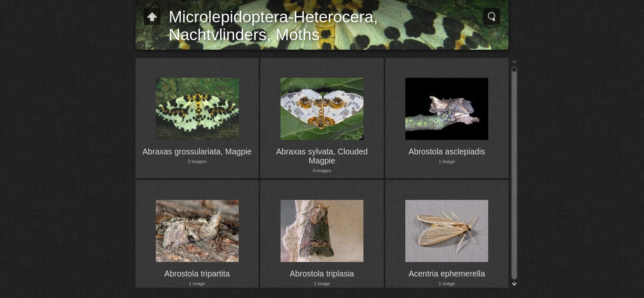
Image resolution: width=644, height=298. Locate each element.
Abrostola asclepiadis (447, 151)
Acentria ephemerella (447, 274)
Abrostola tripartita (197, 274)
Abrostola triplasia (322, 274)
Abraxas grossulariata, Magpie (197, 151)
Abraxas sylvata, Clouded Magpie (322, 156)
